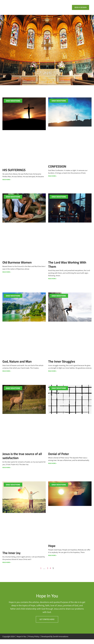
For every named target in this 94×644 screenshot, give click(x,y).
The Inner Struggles (62, 365)
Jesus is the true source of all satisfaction (22, 459)
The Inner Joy (11, 557)
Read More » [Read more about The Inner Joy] (7, 566)
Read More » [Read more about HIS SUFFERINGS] (7, 183)
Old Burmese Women (17, 265)
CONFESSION (57, 169)
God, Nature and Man (17, 365)
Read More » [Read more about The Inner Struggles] (53, 375)
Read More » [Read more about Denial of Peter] (53, 467)
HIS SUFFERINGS (14, 173)
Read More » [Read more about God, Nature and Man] (7, 375)
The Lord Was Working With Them (67, 268)
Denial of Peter (59, 457)
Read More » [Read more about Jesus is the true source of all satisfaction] (7, 471)
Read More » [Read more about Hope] (53, 559)
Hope (52, 550)
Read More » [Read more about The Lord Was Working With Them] (53, 282)
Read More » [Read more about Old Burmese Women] (7, 275)
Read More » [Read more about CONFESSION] (53, 179)
